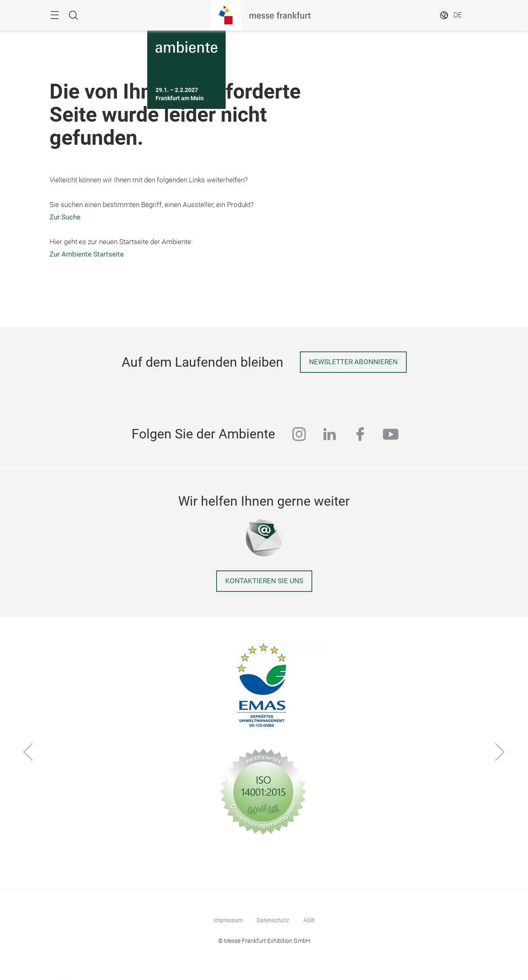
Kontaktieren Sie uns (264, 581)
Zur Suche (65, 217)
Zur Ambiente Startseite (87, 254)
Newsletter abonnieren (353, 362)
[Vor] (500, 753)
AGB (309, 920)
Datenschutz (273, 920)
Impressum (228, 920)
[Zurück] (28, 753)
